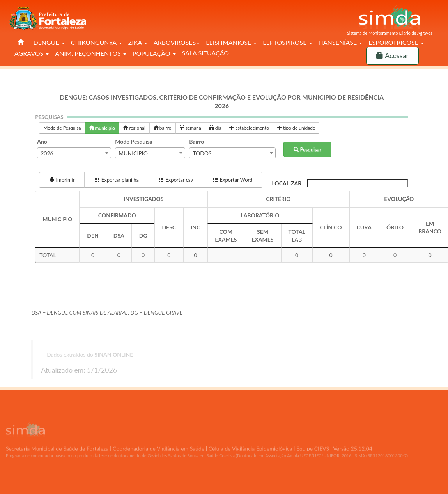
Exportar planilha (117, 180)
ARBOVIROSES (177, 42)
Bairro (197, 141)
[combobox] (74, 153)
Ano (42, 141)
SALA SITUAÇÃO (206, 53)
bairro (163, 128)
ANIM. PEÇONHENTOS (91, 53)
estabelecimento (249, 128)
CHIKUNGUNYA (97, 42)
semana (190, 128)
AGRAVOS (32, 53)
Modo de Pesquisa (62, 128)
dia (215, 128)
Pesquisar (307, 149)
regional (134, 128)
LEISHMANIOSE (231, 42)
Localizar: (340, 183)
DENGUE (49, 42)
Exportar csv (176, 180)
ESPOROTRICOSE (396, 42)
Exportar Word (233, 180)
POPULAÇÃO (154, 53)
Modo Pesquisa (134, 141)
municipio (102, 128)
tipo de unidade (296, 128)
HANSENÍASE (341, 42)
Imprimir (62, 180)
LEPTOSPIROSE (287, 42)
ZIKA (138, 42)
